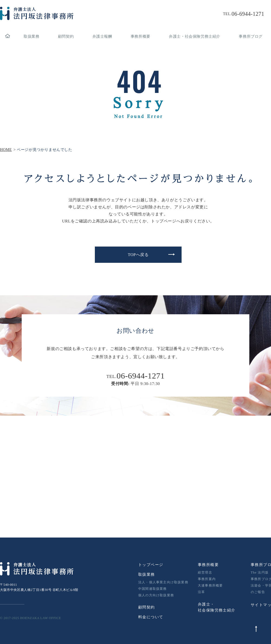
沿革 (201, 592)
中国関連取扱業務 (153, 589)
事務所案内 (207, 579)
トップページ (151, 565)
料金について (151, 617)
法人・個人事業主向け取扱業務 (163, 582)
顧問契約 (66, 36)
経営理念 (205, 572)
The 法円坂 (260, 572)
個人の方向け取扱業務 (156, 595)
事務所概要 (141, 36)
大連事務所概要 (210, 585)
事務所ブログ (251, 36)
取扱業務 (31, 36)
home (7, 36)
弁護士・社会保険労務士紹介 (195, 36)
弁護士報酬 (102, 36)
